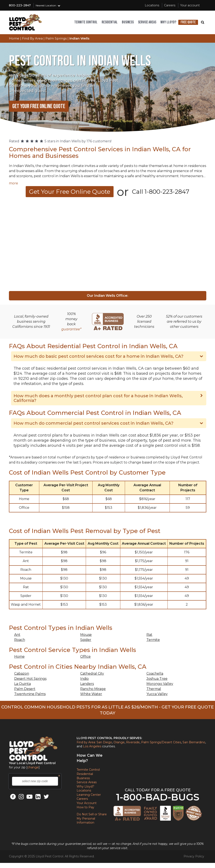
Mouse (86, 635)
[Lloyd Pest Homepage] (25, 22)
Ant (17, 635)
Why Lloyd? (168, 22)
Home (19, 657)
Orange (119, 742)
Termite (153, 640)
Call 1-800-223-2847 (161, 192)
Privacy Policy (194, 856)
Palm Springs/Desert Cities (161, 742)
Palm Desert (25, 689)
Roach (20, 640)
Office (85, 657)
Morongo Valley (160, 684)
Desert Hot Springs (30, 679)
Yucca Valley (157, 694)
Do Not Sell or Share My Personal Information (92, 818)
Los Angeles (92, 746)
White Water (91, 694)
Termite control (86, 22)
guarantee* (71, 329)
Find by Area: (86, 742)
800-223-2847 (20, 5)
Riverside (133, 742)
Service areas (147, 22)
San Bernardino (194, 742)
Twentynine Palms (30, 694)
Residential (110, 22)
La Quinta (22, 684)
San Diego (104, 742)
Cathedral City (92, 674)
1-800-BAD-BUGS (158, 797)
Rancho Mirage (93, 689)
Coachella (155, 674)
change (33, 767)
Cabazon (22, 674)
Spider (86, 640)
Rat (149, 635)
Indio (84, 679)
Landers (87, 684)
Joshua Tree (157, 679)
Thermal (154, 689)
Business (128, 22)
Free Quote (188, 22)
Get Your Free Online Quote (39, 106)
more (13, 183)
